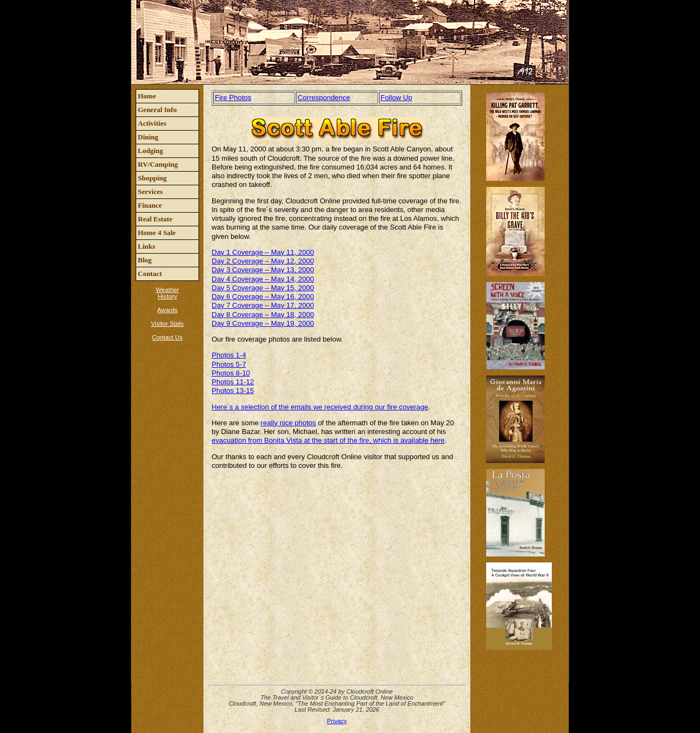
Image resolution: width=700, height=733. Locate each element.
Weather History (168, 293)
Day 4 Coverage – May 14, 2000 (263, 279)
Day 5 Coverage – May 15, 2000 (263, 288)
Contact (150, 274)
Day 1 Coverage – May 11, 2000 (263, 252)
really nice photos (288, 423)
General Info (157, 110)
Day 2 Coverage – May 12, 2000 (263, 261)
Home (147, 96)
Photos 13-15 (233, 391)
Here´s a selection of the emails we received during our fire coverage (320, 407)
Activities (152, 123)
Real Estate (155, 219)
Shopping (152, 178)
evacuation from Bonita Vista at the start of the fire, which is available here (328, 440)
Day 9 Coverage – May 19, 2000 (263, 323)
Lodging (150, 151)
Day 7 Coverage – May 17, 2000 (263, 305)
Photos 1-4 (229, 355)
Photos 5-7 (229, 364)
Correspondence (324, 98)
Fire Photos (233, 98)
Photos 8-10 (231, 373)
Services (150, 192)
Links (147, 246)
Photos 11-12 (233, 382)
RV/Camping (158, 164)
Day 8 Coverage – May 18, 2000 (263, 315)
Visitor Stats (167, 324)
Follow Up (396, 98)
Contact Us (167, 337)
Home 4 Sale (157, 233)
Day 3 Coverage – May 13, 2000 (263, 270)
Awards (167, 310)
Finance (150, 205)
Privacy (337, 721)
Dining (148, 137)
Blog (145, 260)
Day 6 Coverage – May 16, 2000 (263, 297)
